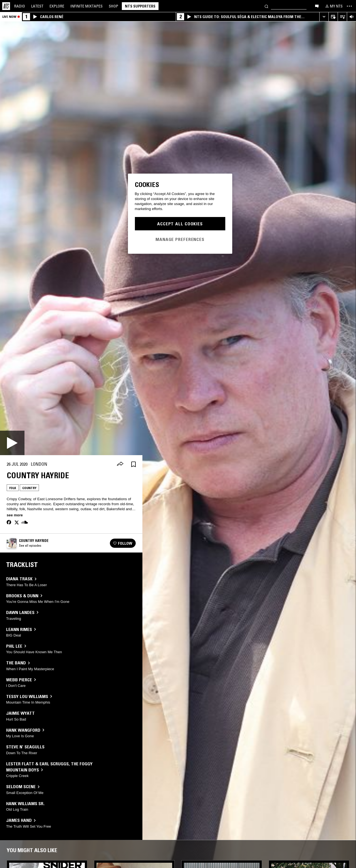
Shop (113, 6)
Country (29, 488)
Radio (20, 6)
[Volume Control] (351, 17)
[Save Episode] (133, 464)
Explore (57, 6)
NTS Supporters (140, 6)
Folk (13, 488)
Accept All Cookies (180, 224)
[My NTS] (333, 6)
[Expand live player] (324, 17)
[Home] (6, 6)
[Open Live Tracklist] (342, 17)
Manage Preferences (180, 239)
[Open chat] (317, 6)
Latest (37, 6)
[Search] (266, 6)
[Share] (120, 464)
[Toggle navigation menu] (349, 6)
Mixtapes (86, 6)
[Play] (12, 443)
